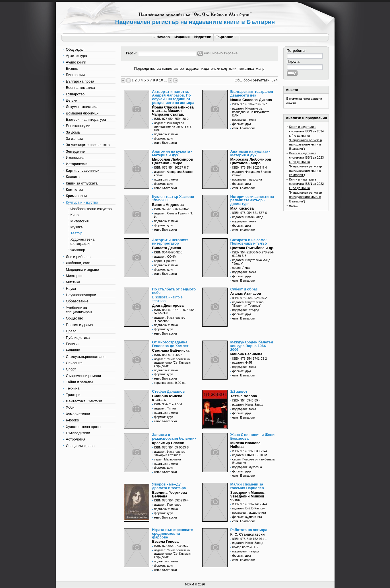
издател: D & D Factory (249, 508)
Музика (77, 227)
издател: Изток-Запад (248, 217)
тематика (246, 68)
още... (294, 206)
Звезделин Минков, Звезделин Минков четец (248, 496)
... (166, 80)
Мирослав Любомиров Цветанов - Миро (173, 161)
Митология (80, 221)
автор (179, 68)
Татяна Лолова (244, 396)
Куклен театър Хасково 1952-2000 (173, 198)
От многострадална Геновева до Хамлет (170, 344)
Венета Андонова (168, 205)
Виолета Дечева (167, 248)
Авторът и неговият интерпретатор (170, 242)
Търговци (227, 37)
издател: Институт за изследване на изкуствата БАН (173, 126)
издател (193, 68)
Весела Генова (165, 541)
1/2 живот (239, 391)
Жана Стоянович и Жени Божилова (253, 437)
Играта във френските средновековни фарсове (173, 533)
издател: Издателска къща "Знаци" (251, 262)
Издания (182, 37)
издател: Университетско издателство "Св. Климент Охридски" (173, 362)
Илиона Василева (246, 354)
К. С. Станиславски (248, 534)
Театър (77, 233)
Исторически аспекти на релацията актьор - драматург (252, 200)
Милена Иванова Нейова (245, 445)
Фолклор (78, 250)
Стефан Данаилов (169, 391)
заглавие (165, 68)
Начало (161, 37)
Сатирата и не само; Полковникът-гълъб (249, 242)
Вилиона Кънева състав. (167, 398)
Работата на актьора (249, 530)
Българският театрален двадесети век (252, 93)
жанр (260, 68)
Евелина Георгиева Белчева (170, 494)
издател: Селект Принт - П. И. (174, 215)
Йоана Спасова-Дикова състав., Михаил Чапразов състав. (173, 111)
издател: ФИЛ (242, 362)
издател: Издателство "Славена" (170, 319)
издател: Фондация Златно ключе (174, 173)
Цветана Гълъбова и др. (252, 248)
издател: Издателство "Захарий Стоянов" (170, 453)
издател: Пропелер (168, 505)
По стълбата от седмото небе (174, 291)
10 (161, 80)
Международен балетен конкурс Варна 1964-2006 (252, 346)
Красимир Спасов (168, 443)
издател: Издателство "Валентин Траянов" (248, 304)
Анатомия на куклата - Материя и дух (172, 153)
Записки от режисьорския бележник (174, 437)
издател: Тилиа (165, 408)
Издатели (203, 37)
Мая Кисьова (242, 208)
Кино (75, 215)
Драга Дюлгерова (168, 305)
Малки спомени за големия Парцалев (247, 486)
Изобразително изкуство (91, 209)
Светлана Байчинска (171, 350)
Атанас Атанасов (246, 293)
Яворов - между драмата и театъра (169, 486)
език (233, 68)
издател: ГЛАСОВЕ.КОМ (250, 455)
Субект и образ (244, 289)
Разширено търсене (221, 53)
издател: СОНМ (165, 257)
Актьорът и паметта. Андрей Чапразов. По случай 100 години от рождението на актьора (173, 97)
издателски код (214, 68)
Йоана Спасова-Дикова (251, 100)
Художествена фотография (83, 241)
